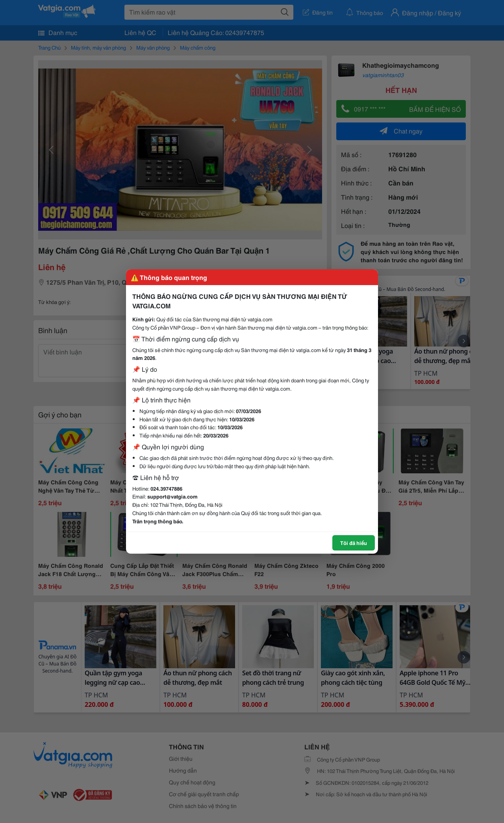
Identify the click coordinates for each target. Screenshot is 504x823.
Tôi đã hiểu (354, 543)
